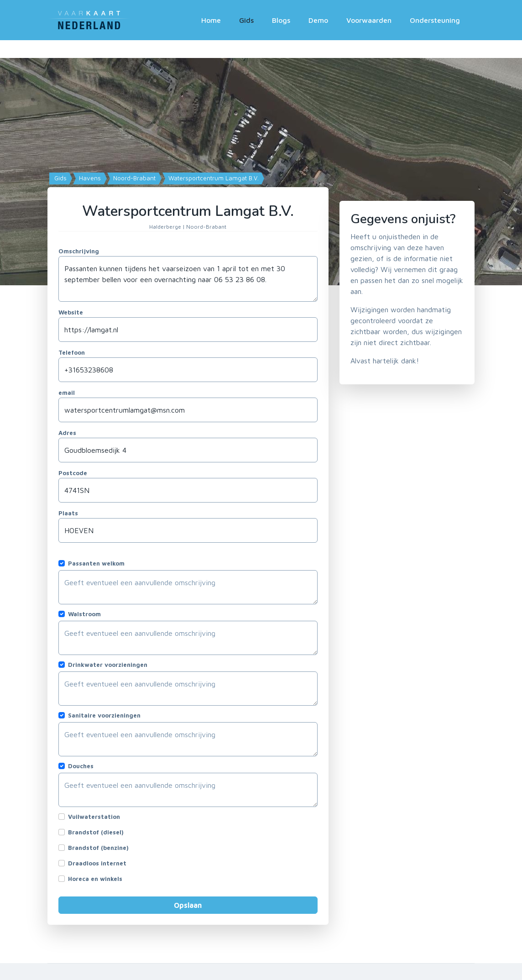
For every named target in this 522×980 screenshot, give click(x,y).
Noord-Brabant (133, 178)
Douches (81, 766)
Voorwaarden (369, 20)
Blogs (281, 20)
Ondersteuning (435, 20)
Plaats (68, 513)
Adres (67, 433)
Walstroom (84, 614)
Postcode (73, 473)
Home (211, 20)
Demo (318, 20)
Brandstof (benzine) (98, 848)
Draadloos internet (97, 863)
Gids (246, 20)
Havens (89, 178)
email (67, 393)
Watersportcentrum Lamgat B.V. (213, 178)
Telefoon (72, 352)
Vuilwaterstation (94, 817)
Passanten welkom (96, 563)
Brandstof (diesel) (96, 832)
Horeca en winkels (95, 879)
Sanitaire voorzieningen (104, 715)
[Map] (261, 163)
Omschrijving (79, 251)
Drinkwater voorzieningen (108, 665)
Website (71, 312)
